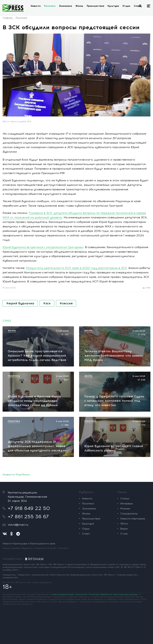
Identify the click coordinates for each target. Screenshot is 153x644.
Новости (36, 6)
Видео (124, 529)
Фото (124, 524)
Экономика (65, 6)
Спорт (137, 6)
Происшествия (95, 6)
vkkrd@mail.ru (18, 525)
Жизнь (79, 6)
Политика (50, 6)
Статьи (125, 499)
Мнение (125, 509)
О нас (124, 534)
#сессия (66, 303)
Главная (8, 18)
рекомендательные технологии (70, 594)
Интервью (127, 504)
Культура (113, 6)
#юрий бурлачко (20, 303)
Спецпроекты (129, 514)
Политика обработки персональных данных (113, 594)
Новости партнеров (133, 519)
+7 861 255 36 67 (28, 516)
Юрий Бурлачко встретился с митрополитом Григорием (43, 247)
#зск (47, 303)
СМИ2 (7, 321)
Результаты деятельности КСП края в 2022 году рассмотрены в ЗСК (76, 268)
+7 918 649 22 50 (29, 508)
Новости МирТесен (16, 475)
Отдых (126, 6)
